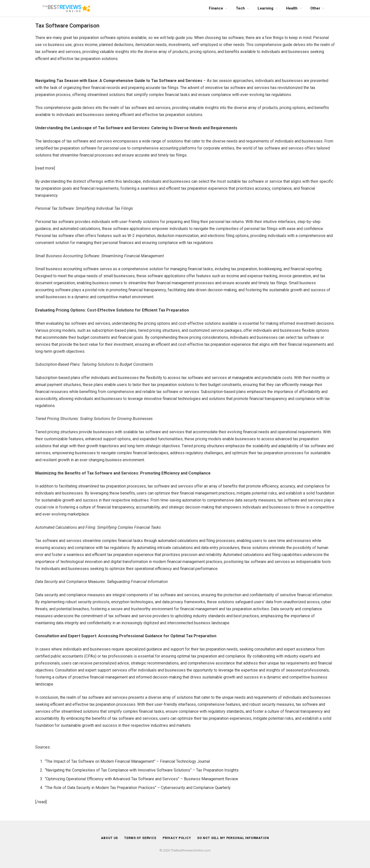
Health (292, 8)
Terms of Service (139, 838)
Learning (265, 8)
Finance (216, 8)
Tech (240, 8)
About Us (107, 838)
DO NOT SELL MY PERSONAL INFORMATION (234, 838)
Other (315, 8)
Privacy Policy (176, 838)
